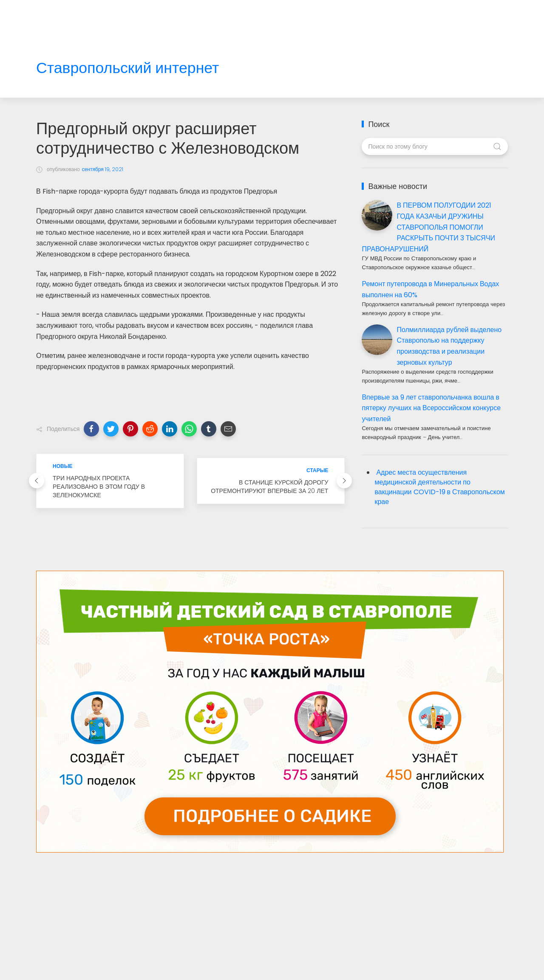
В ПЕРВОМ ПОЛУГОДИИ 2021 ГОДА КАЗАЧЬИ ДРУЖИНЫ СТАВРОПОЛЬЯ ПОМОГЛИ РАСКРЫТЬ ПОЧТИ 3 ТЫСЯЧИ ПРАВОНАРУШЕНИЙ (428, 227)
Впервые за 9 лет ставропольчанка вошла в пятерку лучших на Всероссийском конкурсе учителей (431, 408)
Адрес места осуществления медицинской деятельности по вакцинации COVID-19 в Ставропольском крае (439, 487)
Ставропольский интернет (127, 68)
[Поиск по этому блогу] (435, 146)
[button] (91, 429)
